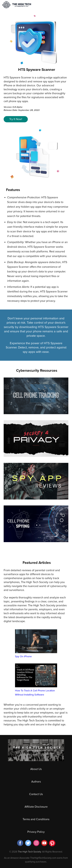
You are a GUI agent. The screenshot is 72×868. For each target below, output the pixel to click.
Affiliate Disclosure (36, 807)
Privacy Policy (36, 832)
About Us (36, 769)
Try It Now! (16, 119)
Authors (36, 782)
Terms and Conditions (36, 819)
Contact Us (36, 794)
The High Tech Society (29, 852)
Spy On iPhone (36, 644)
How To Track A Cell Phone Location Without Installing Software (36, 680)
